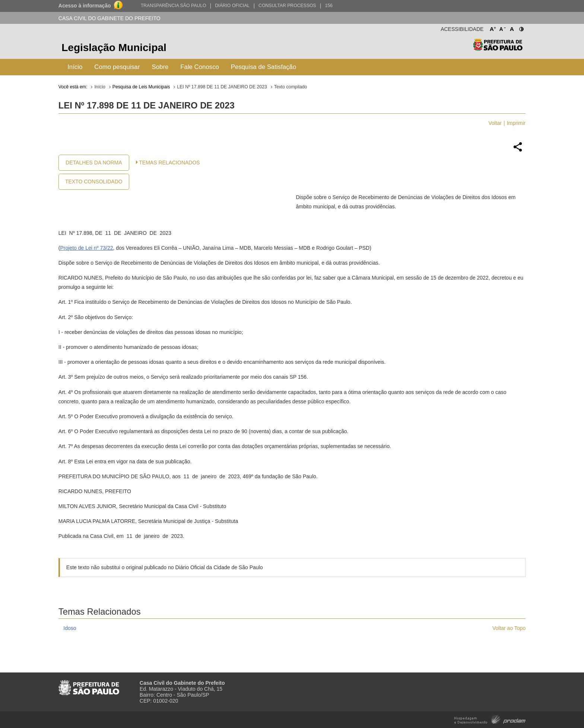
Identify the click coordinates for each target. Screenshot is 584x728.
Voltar (495, 123)
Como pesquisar (117, 67)
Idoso (70, 628)
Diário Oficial (232, 6)
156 (328, 6)
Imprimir (516, 123)
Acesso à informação (85, 6)
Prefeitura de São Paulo (498, 49)
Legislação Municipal (114, 48)
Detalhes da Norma (94, 163)
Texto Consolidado (94, 182)
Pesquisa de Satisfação (264, 67)
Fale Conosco (200, 67)
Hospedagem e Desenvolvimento (490, 719)
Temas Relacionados (169, 163)
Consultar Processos (287, 6)
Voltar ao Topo (509, 628)
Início (75, 67)
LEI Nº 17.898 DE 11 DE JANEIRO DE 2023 (222, 87)
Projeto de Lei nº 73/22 (86, 248)
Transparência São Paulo (174, 6)
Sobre (160, 67)
